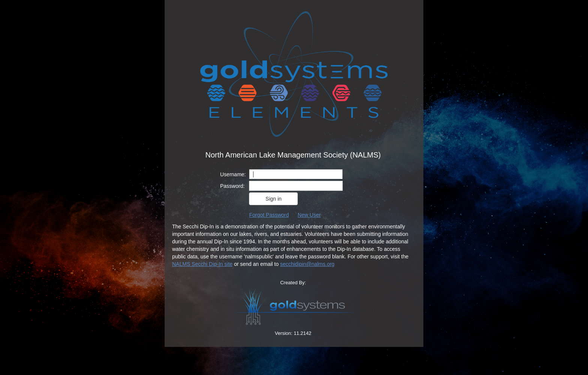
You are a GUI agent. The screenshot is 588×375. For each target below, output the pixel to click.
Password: (232, 186)
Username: (233, 174)
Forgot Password (269, 215)
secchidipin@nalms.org (307, 264)
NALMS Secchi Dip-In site (202, 264)
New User (309, 215)
